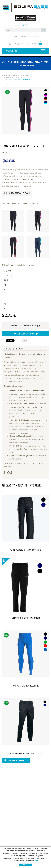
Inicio (15, 37)
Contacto (35, 37)
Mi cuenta (16, 44)
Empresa (24, 37)
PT (27, 25)
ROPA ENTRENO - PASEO (10, 75)
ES (24, 25)
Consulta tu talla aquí (17, 193)
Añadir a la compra (26, 334)
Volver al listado (16, 760)
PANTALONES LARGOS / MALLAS (15, 78)
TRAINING (24, 75)
